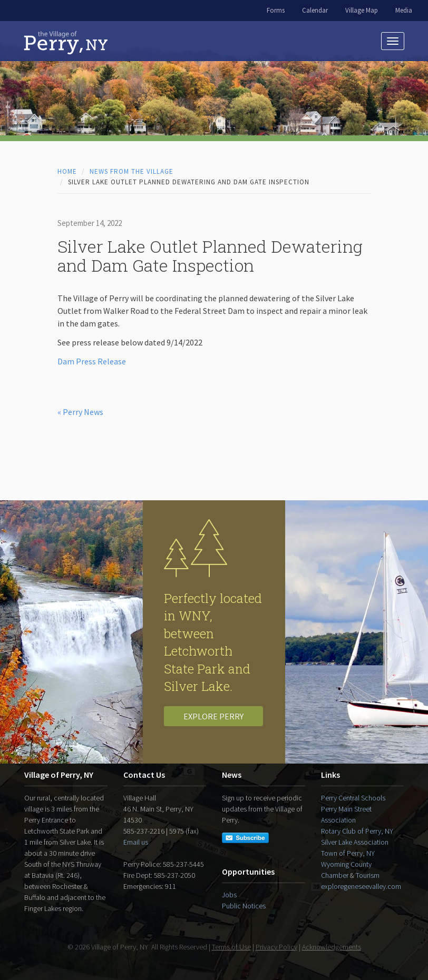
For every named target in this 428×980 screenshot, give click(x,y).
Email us (136, 842)
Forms (276, 10)
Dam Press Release (92, 361)
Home (67, 171)
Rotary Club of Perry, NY (357, 831)
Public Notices (244, 906)
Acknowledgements (332, 947)
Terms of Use (231, 947)
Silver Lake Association (355, 842)
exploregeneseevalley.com (361, 886)
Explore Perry (213, 716)
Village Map (362, 10)
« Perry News (80, 412)
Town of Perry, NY (348, 853)
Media (404, 10)
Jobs (229, 895)
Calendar (315, 10)
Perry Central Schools (353, 798)
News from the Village (132, 171)
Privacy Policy (276, 947)
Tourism (368, 875)
